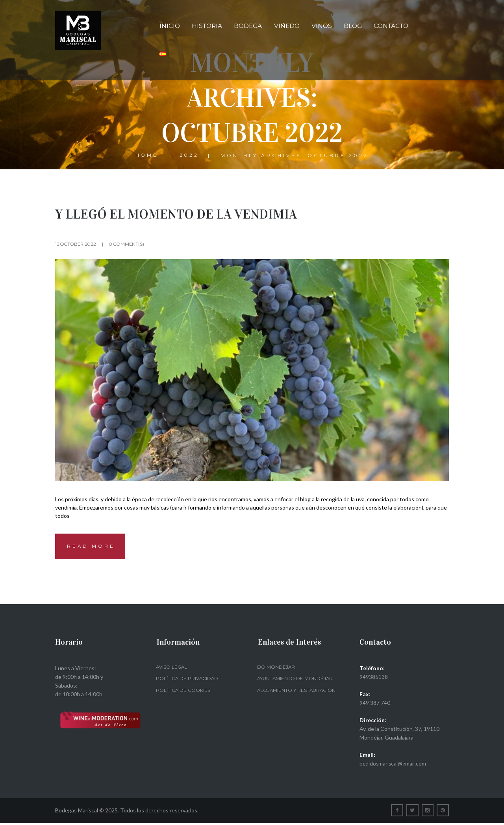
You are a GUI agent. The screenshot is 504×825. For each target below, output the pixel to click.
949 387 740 (375, 705)
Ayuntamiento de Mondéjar (296, 680)
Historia (207, 26)
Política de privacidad (188, 680)
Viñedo (287, 26)
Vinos (322, 26)
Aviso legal (172, 669)
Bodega (248, 26)
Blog (353, 26)
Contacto (391, 26)
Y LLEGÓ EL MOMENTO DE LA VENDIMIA (184, 214)
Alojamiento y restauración (297, 692)
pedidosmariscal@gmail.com (394, 765)
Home (147, 156)
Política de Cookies (183, 692)
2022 (190, 156)
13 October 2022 (77, 244)
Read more (92, 548)
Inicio (170, 26)
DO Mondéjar (276, 669)
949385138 (374, 679)
